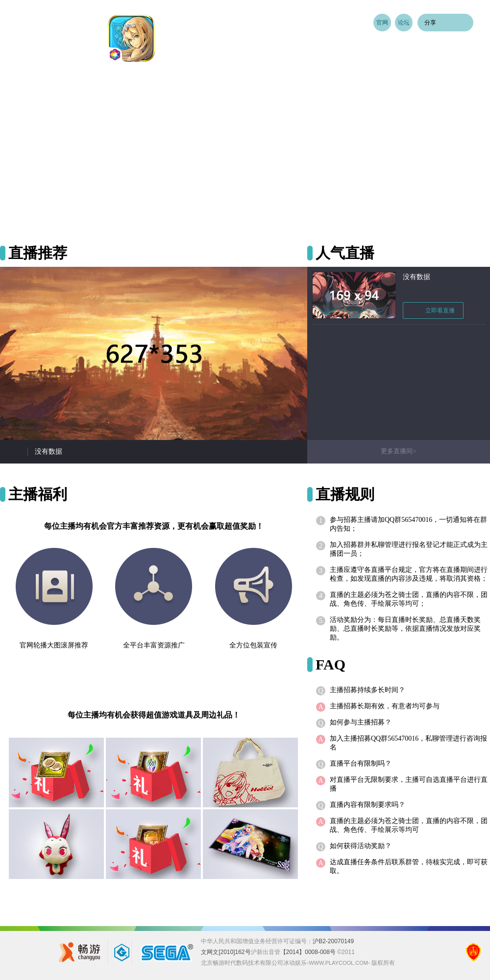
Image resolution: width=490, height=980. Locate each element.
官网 (382, 23)
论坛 (404, 23)
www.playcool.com (338, 963)
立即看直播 (433, 310)
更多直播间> (398, 451)
